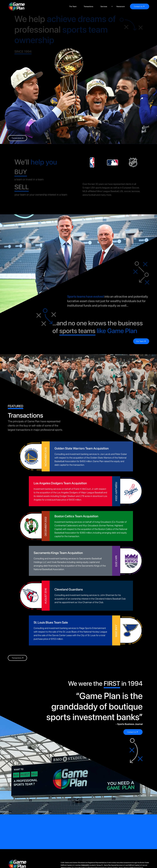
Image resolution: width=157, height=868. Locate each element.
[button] (105, 6)
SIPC (88, 865)
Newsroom (121, 6)
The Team (73, 6)
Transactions (88, 6)
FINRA (83, 865)
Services (104, 6)
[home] (17, 6)
